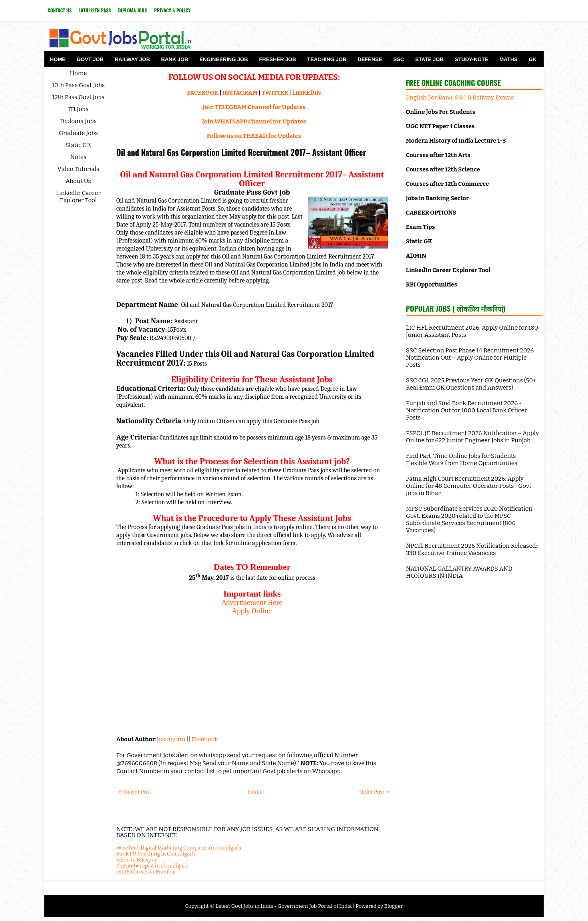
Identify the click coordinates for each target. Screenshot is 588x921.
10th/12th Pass (95, 10)
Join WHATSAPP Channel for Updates (254, 121)
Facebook (205, 739)
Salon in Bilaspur (137, 860)
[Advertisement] (252, 671)
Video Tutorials (78, 169)
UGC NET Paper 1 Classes (440, 126)
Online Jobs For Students (441, 112)
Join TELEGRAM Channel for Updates (254, 107)
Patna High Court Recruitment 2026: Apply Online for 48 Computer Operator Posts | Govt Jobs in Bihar (469, 486)
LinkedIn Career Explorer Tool (78, 197)
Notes (78, 157)
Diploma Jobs (133, 10)
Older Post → (374, 792)
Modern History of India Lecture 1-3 (456, 141)
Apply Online (252, 611)
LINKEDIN (307, 93)
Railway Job (132, 59)
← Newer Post (135, 792)
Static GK (78, 145)
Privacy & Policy (172, 10)
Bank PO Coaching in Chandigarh (156, 854)
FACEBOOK (203, 93)
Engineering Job (223, 59)
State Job (429, 59)
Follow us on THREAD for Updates (254, 136)
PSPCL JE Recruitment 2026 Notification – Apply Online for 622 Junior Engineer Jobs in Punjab (472, 437)
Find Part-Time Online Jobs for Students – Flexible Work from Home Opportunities (463, 460)
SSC (399, 59)
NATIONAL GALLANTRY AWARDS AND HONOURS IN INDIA (459, 572)
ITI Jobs (78, 109)
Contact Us (60, 10)
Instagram (171, 739)
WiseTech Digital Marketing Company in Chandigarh (179, 848)
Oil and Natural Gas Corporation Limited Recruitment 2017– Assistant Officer (241, 152)
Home (58, 59)
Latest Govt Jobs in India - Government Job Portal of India (283, 906)
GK (533, 59)
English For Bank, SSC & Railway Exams (460, 97)
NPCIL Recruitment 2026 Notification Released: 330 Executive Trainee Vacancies (472, 549)
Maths (508, 59)
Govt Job (90, 59)
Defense (370, 59)
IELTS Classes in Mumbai (146, 872)
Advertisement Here (252, 603)
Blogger (394, 906)
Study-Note (471, 59)
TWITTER (275, 93)
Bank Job (175, 59)
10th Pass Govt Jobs (78, 85)
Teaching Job (327, 59)
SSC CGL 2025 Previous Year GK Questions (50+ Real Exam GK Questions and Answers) (471, 384)
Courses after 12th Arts (438, 155)
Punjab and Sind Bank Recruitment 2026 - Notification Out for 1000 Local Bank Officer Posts (466, 410)
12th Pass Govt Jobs (78, 97)
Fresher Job (278, 59)
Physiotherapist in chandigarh (152, 866)
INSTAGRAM (240, 93)
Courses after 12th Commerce (447, 184)
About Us (78, 181)
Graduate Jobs (78, 133)
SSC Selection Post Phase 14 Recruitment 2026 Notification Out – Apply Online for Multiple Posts (470, 358)
